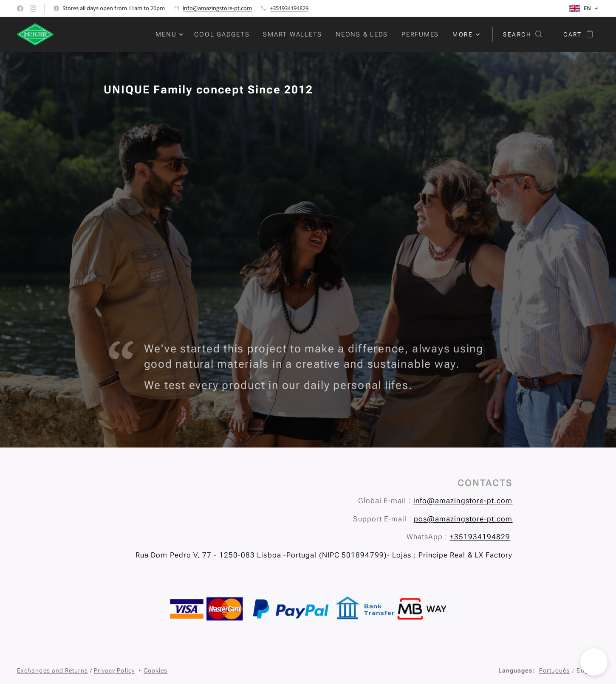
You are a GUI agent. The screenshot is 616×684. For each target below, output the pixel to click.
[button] (523, 34)
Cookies (156, 670)
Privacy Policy (114, 670)
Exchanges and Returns (53, 670)
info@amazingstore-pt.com (217, 8)
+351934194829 (289, 8)
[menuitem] (170, 34)
